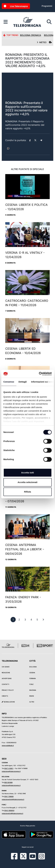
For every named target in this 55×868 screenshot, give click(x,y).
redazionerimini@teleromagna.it (13, 799)
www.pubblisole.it (8, 745)
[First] (43, 620)
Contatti (5, 684)
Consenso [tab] (9, 382)
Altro (32, 702)
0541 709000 (9, 796)
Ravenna (33, 690)
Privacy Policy (8, 690)
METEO (44, 42)
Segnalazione (8, 702)
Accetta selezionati (27, 482)
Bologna (33, 667)
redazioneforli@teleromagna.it (12, 813)
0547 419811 (9, 768)
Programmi (47, 6)
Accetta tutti (27, 473)
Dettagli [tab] (23, 382)
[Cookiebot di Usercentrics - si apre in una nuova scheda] (39, 374)
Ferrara (33, 678)
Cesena (32, 673)
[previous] (13, 620)
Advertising (7, 678)
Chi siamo (6, 667)
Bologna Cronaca (31, 35)
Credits (5, 696)
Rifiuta (27, 492)
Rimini (32, 696)
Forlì (31, 684)
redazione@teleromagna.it (11, 771)
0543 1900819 (9, 810)
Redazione (6, 673)
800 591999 (8, 782)
